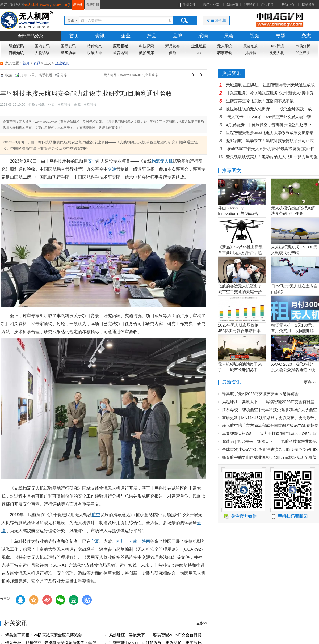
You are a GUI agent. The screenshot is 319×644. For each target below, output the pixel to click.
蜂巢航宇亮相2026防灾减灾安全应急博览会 (44, 635)
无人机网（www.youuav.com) (47, 5)
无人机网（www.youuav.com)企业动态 (131, 75)
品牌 (177, 36)
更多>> (202, 623)
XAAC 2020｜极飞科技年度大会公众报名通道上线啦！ (293, 370)
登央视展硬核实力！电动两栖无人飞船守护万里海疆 (272, 157)
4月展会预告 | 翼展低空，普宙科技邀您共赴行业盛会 (272, 125)
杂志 (306, 36)
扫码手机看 (44, 75)
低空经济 (303, 53)
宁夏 (95, 541)
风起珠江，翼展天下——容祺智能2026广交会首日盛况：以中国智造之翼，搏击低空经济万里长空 (195, 635)
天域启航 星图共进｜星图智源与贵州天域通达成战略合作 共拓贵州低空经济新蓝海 (272, 85)
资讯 (100, 36)
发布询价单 (216, 20)
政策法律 (94, 53)
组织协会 (68, 53)
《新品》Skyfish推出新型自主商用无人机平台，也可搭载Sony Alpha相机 (240, 253)
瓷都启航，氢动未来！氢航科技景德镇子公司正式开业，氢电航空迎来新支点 (272, 141)
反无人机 (277, 53)
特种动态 (94, 46)
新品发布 (173, 46)
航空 (96, 515)
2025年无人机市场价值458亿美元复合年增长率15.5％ (239, 331)
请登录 (78, 5)
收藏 (9, 75)
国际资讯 (68, 46)
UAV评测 (277, 46)
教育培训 (120, 53)
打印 (24, 75)
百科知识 (16, 53)
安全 (92, 161)
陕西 (146, 541)
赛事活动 (225, 53)
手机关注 (188, 5)
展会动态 (251, 46)
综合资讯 (16, 46)
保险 (173, 53)
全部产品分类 (31, 36)
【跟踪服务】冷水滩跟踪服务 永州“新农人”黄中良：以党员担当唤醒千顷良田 (272, 93)
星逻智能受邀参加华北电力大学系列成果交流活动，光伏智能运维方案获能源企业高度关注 (272, 133)
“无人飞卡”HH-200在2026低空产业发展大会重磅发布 (272, 117)
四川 (120, 541)
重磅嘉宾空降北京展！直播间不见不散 (260, 101)
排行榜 (251, 53)
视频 (255, 36)
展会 (229, 36)
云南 (133, 541)
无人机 (166, 161)
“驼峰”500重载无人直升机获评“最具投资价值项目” (270, 149)
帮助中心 (288, 5)
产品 (152, 36)
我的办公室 (211, 5)
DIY (198, 53)
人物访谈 (42, 53)
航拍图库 (146, 53)
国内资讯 (42, 46)
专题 (280, 36)
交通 (112, 169)
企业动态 (199, 46)
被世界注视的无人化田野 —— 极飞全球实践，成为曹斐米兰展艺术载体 (272, 109)
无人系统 (225, 46)
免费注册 (93, 5)
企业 (126, 36)
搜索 (184, 20)
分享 (64, 75)
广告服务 (267, 5)
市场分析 (303, 46)
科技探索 (146, 46)
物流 (156, 161)
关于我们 (249, 5)
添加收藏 (232, 5)
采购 (203, 36)
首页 (74, 36)
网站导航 (308, 5)
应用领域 (120, 46)
